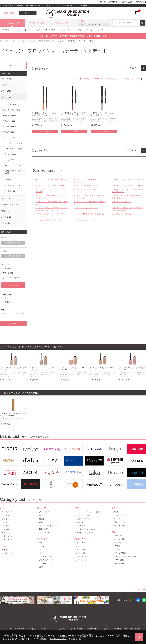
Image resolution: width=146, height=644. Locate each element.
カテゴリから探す (12, 23)
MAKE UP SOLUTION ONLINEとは (21, 629)
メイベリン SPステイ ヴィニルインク (50, 220)
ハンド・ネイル (67, 30)
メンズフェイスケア (47, 556)
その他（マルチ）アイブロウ (15, 172)
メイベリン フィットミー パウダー (50, 186)
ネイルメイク (81, 546)
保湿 (41, 522)
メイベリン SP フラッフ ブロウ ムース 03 (73, 369)
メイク (37, 30)
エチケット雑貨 (120, 563)
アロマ (42, 546)
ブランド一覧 (10, 41)
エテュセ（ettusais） (7, 419)
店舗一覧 (102, 2)
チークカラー (10, 116)
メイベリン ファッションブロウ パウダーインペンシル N (128, 209)
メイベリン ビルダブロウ (122, 214)
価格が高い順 (111, 79)
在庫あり (133, 68)
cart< (137, 11)
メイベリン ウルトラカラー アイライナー (89, 203)
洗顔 (41, 515)
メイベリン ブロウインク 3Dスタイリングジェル (51, 215)
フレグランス (50, 30)
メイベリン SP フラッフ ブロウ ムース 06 (132, 369)
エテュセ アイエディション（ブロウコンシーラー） (13, 415)
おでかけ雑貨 (119, 560)
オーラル (90, 30)
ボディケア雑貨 (120, 553)
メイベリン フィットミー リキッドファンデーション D (90, 197)
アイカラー (9, 121)
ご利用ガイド (114, 2)
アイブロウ (9, 138)
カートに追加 (45, 131)
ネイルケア (81, 543)
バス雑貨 (117, 550)
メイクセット (9, 191)
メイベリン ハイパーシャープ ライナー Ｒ (51, 181)
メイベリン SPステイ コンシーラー (87, 189)
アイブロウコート (12, 160)
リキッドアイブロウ (13, 165)
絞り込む (13, 324)
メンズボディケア (46, 560)
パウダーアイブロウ (14, 149)
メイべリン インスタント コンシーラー (128, 186)
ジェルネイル (81, 557)
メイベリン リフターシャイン (85, 220)
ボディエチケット (120, 526)
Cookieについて (58, 639)
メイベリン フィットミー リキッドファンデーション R (52, 197)
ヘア (18, 30)
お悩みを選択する (13, 256)
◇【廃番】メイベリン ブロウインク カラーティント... (104, 114)
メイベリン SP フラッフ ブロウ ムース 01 (13, 369)
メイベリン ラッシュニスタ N (86, 208)
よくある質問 (127, 2)
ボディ (27, 30)
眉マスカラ (10, 154)
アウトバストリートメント (87, 533)
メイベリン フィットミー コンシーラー (128, 179)
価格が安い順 (98, 79)
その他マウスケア (9, 553)
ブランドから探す (37, 23)
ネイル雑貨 (81, 553)
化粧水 (42, 519)
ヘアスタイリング (83, 519)
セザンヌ (82, 24)
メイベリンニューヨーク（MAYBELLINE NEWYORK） (36, 41)
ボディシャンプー (120, 515)
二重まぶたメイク (11, 186)
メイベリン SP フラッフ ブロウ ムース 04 (103, 369)
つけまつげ (118, 536)
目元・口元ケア (45, 529)
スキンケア (7, 30)
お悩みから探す (61, 23)
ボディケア (118, 519)
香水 (41, 543)
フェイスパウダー (11, 110)
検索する (13, 285)
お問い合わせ (141, 2)
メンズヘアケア (45, 563)
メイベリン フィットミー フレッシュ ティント (52, 190)
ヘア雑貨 (117, 546)
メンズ (101, 30)
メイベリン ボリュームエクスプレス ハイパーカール (89, 181)
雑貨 (79, 30)
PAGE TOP (141, 589)
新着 (7, 299)
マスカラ (8, 132)
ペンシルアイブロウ (14, 143)
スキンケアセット (46, 533)
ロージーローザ (104, 24)
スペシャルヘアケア (84, 515)
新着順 (87, 79)
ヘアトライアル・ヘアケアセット (89, 529)
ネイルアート (81, 550)
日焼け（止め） (120, 522)
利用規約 (117, 629)
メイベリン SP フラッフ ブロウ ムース (89, 214)
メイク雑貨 (118, 543)
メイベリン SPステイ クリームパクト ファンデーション (128, 190)
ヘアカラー (81, 526)
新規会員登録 (9, 13)
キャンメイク (92, 24)
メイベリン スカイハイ (121, 202)
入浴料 (116, 512)
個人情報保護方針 (133, 629)
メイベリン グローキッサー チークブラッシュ (52, 203)
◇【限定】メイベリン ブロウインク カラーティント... (45, 114)
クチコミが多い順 (126, 79)
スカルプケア (81, 522)
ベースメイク (10, 104)
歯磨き (5, 550)
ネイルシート (81, 560)
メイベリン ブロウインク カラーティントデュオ (45, 121)
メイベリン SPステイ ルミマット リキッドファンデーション (128, 197)
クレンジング (44, 512)
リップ (7, 180)
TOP (2, 41)
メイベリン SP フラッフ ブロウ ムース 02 (43, 369)
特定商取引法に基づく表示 (98, 629)
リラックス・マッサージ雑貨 (125, 556)
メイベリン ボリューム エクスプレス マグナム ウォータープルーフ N (52, 209)
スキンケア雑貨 (120, 539)
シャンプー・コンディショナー (88, 512)
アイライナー (10, 127)
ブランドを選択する (13, 243)
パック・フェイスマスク (49, 526)
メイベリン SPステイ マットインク (88, 186)
